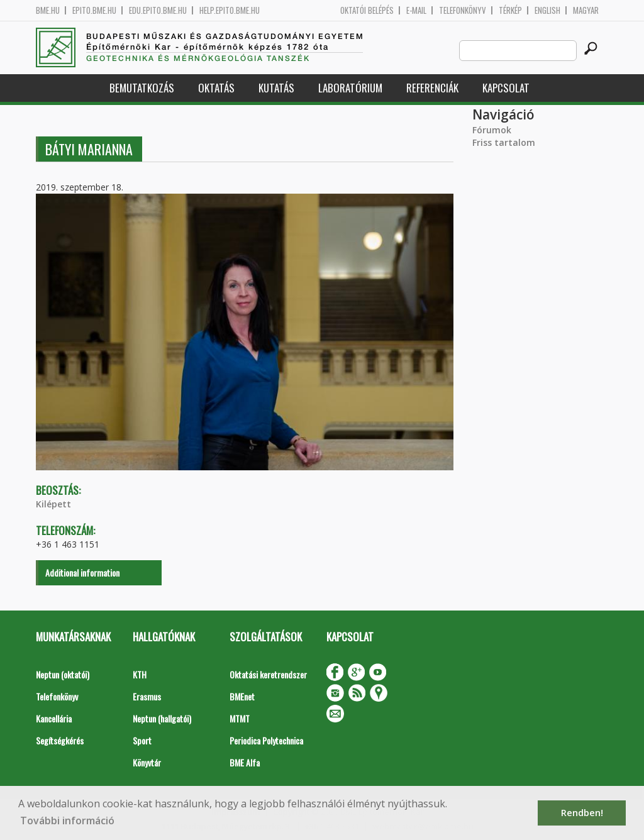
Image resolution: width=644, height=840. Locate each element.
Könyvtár (147, 762)
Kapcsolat (506, 88)
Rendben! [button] (582, 813)
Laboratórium (350, 88)
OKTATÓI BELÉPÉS (367, 10)
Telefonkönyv (463, 10)
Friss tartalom (504, 142)
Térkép (510, 10)
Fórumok (492, 130)
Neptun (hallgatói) (162, 718)
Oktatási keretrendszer (268, 674)
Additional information (82, 572)
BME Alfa (245, 762)
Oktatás (216, 88)
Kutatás (276, 88)
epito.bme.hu (94, 10)
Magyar (586, 10)
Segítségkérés (60, 740)
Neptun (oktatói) (63, 674)
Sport (142, 740)
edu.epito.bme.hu (158, 10)
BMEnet (242, 696)
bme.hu (48, 10)
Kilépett (53, 504)
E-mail (416, 10)
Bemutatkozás (142, 88)
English (547, 10)
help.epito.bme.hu (230, 10)
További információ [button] (67, 821)
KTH (140, 674)
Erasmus (147, 696)
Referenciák (432, 88)
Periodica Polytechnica (266, 740)
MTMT (240, 718)
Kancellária (54, 718)
